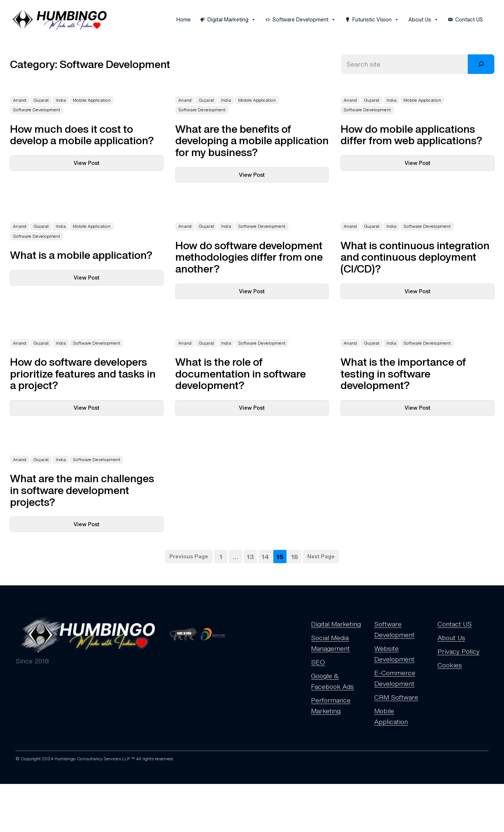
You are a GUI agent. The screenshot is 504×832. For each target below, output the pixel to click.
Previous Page (189, 556)
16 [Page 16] (295, 557)
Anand (20, 100)
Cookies (450, 665)
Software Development (304, 20)
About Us (423, 20)
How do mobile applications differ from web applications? (411, 135)
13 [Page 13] (250, 557)
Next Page (321, 556)
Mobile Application (92, 100)
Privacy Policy (459, 651)
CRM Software (396, 697)
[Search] (481, 64)
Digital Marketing (232, 20)
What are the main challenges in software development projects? (82, 490)
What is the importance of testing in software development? (403, 374)
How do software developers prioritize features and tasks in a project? (83, 374)
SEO (318, 662)
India (61, 100)
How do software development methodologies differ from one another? (249, 257)
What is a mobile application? (81, 255)
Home (184, 19)
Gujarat (41, 100)
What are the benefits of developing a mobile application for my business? (252, 141)
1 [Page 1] (221, 557)
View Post (103, 165)
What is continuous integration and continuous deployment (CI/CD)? (415, 257)
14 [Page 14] (265, 557)
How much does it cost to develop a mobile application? (82, 135)
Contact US (469, 19)
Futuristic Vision (376, 20)
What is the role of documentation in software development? (241, 374)
